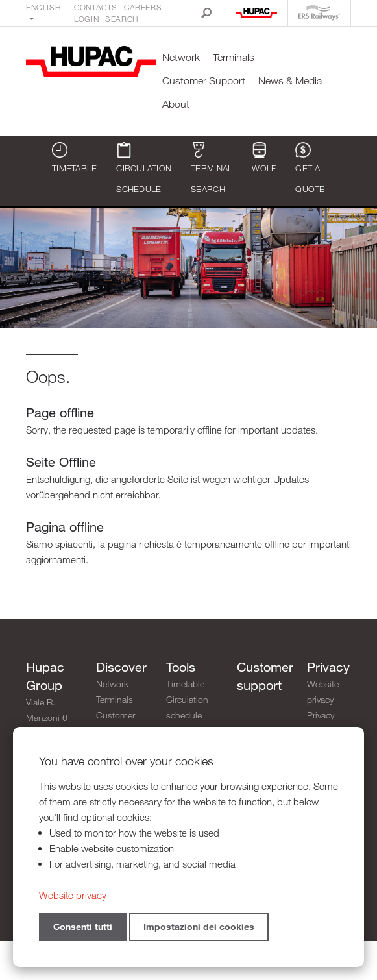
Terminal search (212, 168)
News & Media (290, 81)
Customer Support (204, 81)
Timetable (74, 158)
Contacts (96, 7)
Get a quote (310, 168)
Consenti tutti (83, 926)
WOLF (264, 158)
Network (181, 57)
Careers (143, 7)
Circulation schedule (144, 168)
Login (86, 19)
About (176, 104)
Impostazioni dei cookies (199, 926)
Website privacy (323, 692)
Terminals (234, 57)
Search (122, 19)
